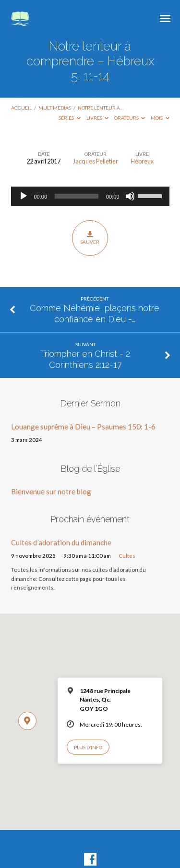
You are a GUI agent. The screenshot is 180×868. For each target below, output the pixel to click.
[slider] (77, 196)
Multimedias (55, 108)
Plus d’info (88, 747)
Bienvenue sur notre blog (51, 491)
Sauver (90, 238)
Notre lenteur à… (101, 108)
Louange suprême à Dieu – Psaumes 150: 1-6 (83, 427)
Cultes (127, 556)
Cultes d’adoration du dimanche (61, 542)
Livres (98, 118)
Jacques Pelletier (96, 161)
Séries (70, 118)
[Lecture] (24, 196)
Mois (160, 118)
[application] (90, 196)
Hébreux (142, 161)
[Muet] (130, 196)
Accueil (21, 108)
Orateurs (130, 118)
